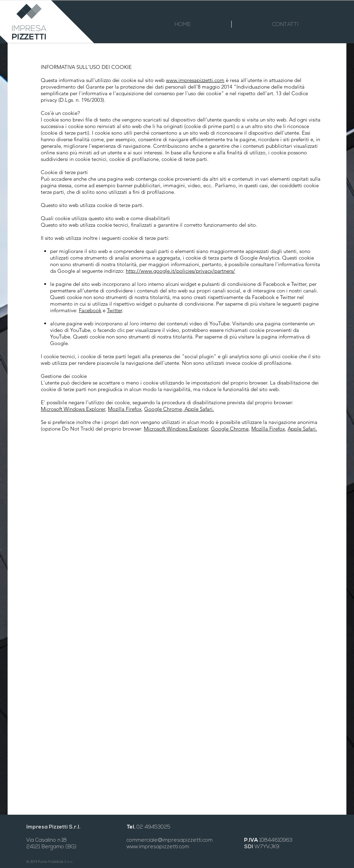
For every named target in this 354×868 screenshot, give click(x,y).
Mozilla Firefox (125, 409)
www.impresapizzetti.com (195, 80)
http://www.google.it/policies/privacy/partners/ (180, 271)
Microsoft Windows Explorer (73, 409)
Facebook (90, 310)
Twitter (114, 310)
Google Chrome (163, 409)
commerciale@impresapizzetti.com (170, 840)
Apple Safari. (199, 409)
